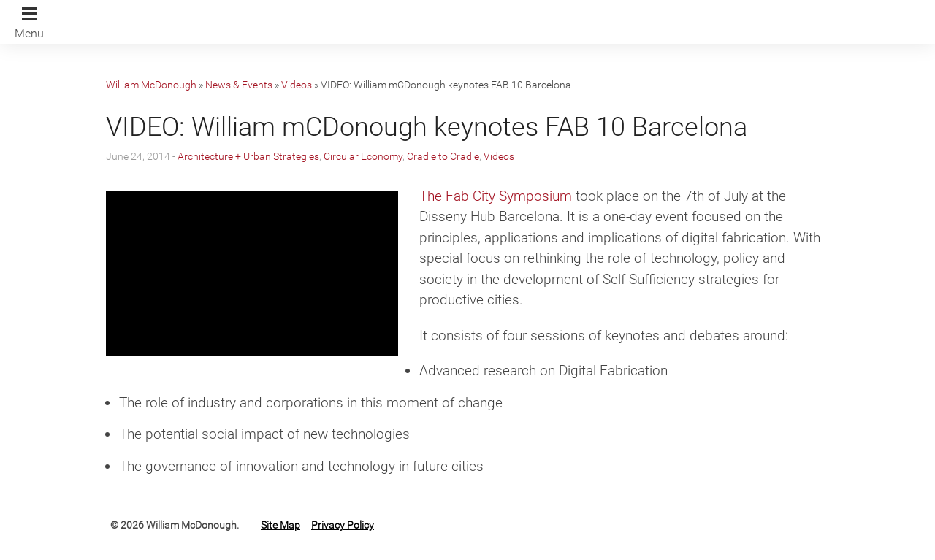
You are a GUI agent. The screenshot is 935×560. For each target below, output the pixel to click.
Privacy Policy (343, 525)
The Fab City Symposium (496, 196)
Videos (297, 85)
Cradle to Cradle (443, 156)
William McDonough (151, 85)
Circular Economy (363, 156)
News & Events (239, 85)
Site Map (280, 525)
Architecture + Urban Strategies (248, 156)
